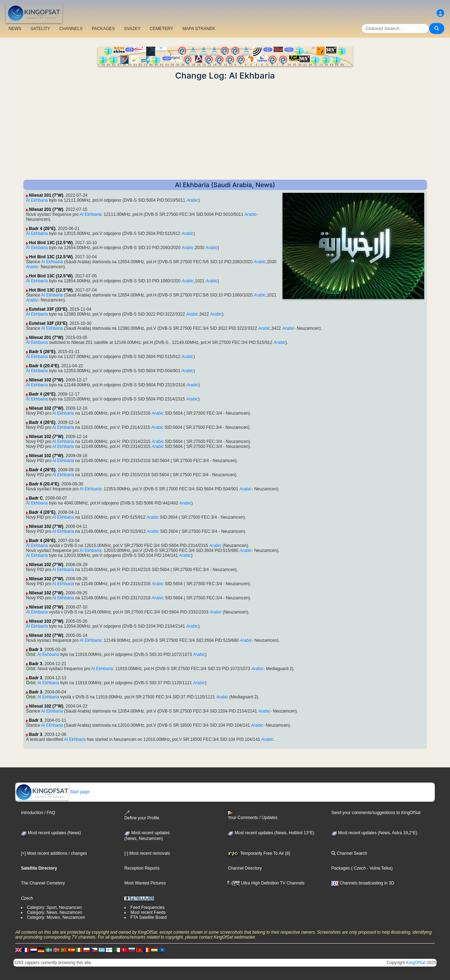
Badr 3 (36, 650)
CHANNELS (71, 29)
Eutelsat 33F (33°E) (48, 309)
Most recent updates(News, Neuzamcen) (147, 836)
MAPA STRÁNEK (199, 29)
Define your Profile (142, 815)
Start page (53, 792)
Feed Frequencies (147, 907)
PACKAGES (103, 29)
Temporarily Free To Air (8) (259, 853)
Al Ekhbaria (37, 200)
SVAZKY (132, 29)
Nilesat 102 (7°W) (46, 380)
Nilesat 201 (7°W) (46, 195)
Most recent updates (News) (51, 833)
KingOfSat (416, 963)
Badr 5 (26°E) (42, 352)
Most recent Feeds (148, 912)
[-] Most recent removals (147, 853)
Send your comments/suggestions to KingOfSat (376, 813)
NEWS (15, 29)
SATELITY (40, 29)
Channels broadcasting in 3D (363, 883)
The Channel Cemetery (43, 883)
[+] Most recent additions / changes (54, 853)
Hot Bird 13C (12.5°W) (51, 243)
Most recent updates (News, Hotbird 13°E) (271, 833)
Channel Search (349, 853)
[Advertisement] (225, 130)
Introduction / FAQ (38, 813)
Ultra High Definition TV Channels (266, 883)
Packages (341, 868)
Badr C (36, 498)
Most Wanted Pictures (145, 883)
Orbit (31, 655)
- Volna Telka (378, 868)
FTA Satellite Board (149, 917)
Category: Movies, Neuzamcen (56, 917)
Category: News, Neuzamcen (55, 912)
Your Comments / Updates (252, 815)
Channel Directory (245, 868)
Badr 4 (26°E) (42, 229)
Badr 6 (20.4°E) (44, 366)
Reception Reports (142, 868)
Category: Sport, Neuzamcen (54, 907)
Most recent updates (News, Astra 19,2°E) (374, 833)
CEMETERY (161, 29)
